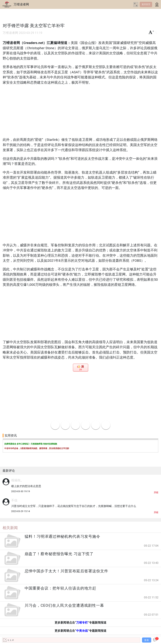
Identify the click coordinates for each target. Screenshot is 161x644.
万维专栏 (82, 623)
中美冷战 (82, 631)
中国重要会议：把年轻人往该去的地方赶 (60, 588)
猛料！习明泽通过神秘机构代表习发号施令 (62, 536)
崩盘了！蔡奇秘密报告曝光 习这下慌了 (59, 554)
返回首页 (146, 4)
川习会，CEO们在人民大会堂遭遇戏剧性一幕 (64, 605)
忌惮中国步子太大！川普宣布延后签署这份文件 (66, 571)
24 (80, 370)
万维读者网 (21, 4)
